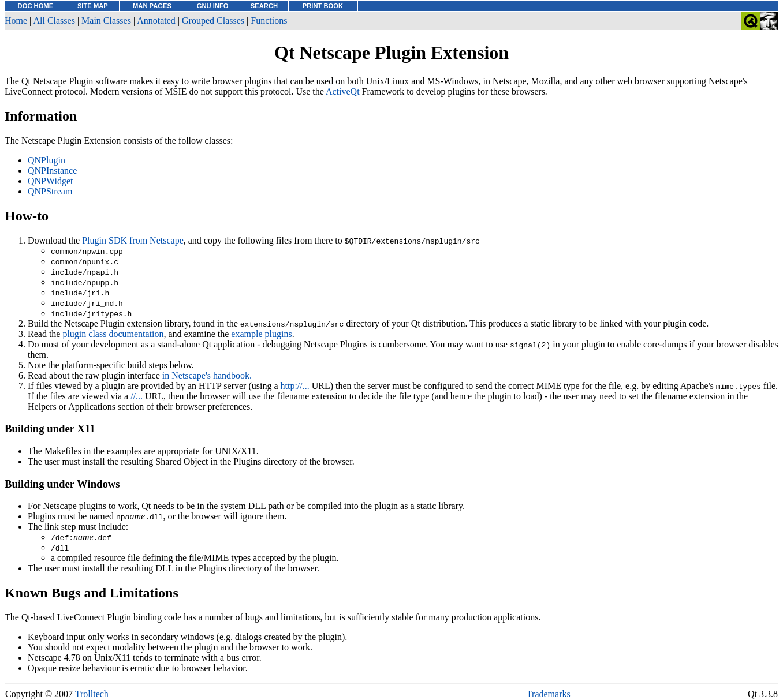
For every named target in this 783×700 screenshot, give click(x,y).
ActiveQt (343, 91)
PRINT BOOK (323, 6)
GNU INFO (213, 6)
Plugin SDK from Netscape (133, 240)
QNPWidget (50, 181)
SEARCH (264, 6)
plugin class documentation (113, 334)
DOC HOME (36, 6)
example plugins (261, 334)
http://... (295, 386)
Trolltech (92, 694)
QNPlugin (46, 160)
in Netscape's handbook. (207, 375)
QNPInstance (52, 171)
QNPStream (50, 191)
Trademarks (549, 694)
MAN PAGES (152, 6)
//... (137, 396)
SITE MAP (93, 6)
